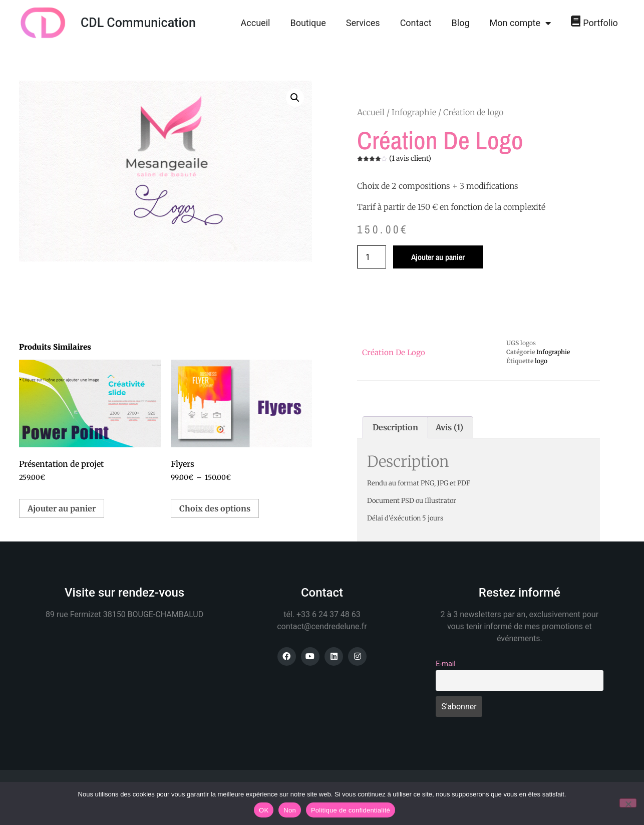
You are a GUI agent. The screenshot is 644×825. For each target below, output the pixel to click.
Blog (461, 23)
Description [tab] (395, 427)
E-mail (446, 664)
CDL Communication (138, 23)
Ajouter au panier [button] (62, 508)
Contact (416, 23)
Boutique (308, 23)
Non (290, 810)
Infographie (414, 112)
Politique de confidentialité (351, 810)
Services (363, 23)
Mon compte (520, 23)
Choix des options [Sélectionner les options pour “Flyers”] (215, 508)
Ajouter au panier (438, 257)
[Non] (628, 803)
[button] (295, 98)
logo (541, 361)
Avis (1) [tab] (449, 427)
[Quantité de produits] (372, 257)
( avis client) (410, 158)
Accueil (256, 23)
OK (264, 810)
